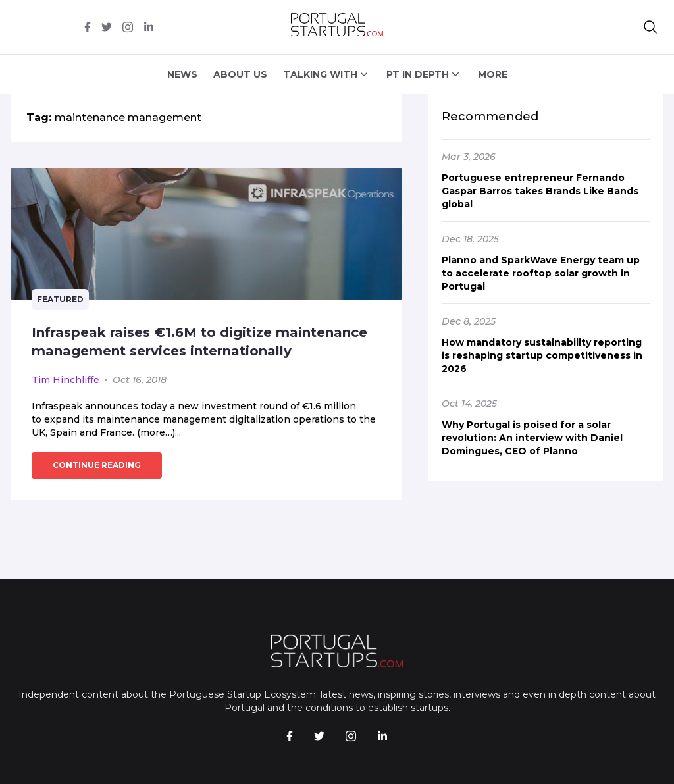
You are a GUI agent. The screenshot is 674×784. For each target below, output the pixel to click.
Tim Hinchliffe (65, 380)
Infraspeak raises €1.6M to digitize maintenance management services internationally (199, 342)
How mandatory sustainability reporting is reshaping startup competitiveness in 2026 (542, 355)
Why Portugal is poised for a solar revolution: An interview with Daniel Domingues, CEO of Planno (532, 438)
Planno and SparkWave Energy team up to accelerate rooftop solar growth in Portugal (541, 273)
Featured (60, 299)
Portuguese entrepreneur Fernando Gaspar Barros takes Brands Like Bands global (540, 191)
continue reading (97, 465)
